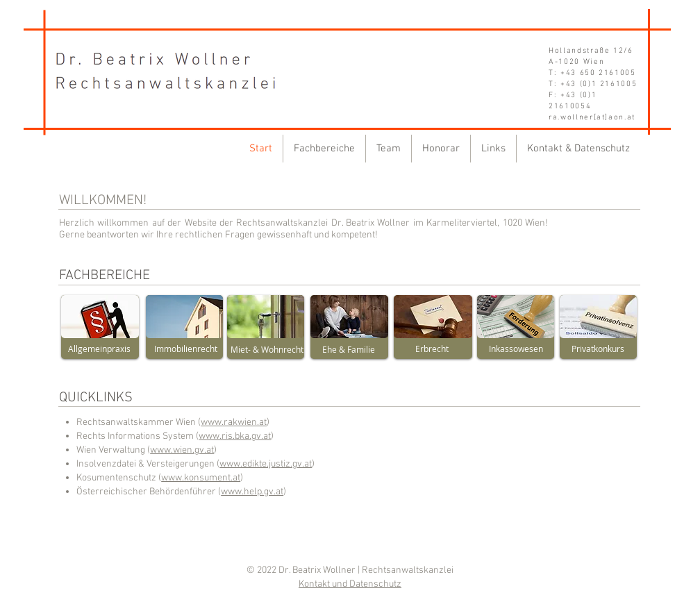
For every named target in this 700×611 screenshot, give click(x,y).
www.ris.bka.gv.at (235, 436)
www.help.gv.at (252, 492)
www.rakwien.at (234, 422)
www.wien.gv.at (182, 450)
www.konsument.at (201, 478)
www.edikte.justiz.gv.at (266, 464)
